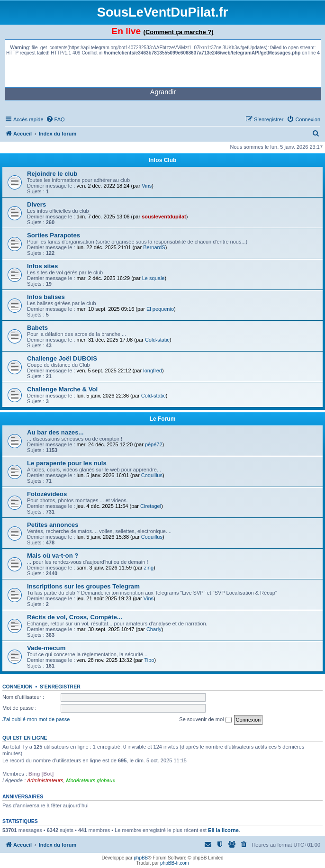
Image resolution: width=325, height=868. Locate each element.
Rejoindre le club (52, 174)
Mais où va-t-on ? (53, 556)
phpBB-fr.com (175, 863)
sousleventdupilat (164, 217)
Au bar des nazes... (55, 432)
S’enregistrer (60, 687)
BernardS (154, 247)
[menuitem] (55, 119)
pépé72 (154, 444)
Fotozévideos (47, 494)
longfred (153, 371)
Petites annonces (53, 525)
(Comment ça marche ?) (179, 32)
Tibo (149, 660)
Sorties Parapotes (54, 235)
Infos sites (42, 266)
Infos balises (46, 297)
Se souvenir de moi (205, 720)
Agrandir (163, 92)
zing (149, 568)
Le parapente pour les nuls (67, 463)
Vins (147, 186)
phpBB (141, 858)
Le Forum (163, 419)
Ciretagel (151, 506)
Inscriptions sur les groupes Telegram (83, 586)
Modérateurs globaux (91, 780)
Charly (154, 629)
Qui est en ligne (25, 738)
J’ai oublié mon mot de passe (36, 719)
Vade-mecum (46, 648)
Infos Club (163, 160)
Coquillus (152, 475)
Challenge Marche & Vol (62, 389)
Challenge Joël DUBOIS (62, 358)
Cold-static (157, 340)
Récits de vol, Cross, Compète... (75, 617)
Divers (36, 204)
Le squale (153, 278)
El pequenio (160, 309)
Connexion (18, 687)
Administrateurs (45, 780)
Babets (37, 328)
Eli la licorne (223, 830)
